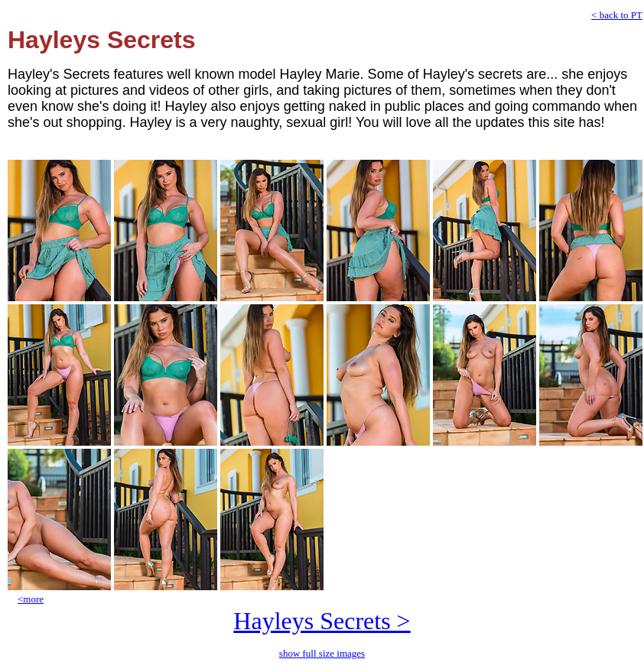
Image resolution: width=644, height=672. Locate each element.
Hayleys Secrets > (322, 621)
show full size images (322, 653)
